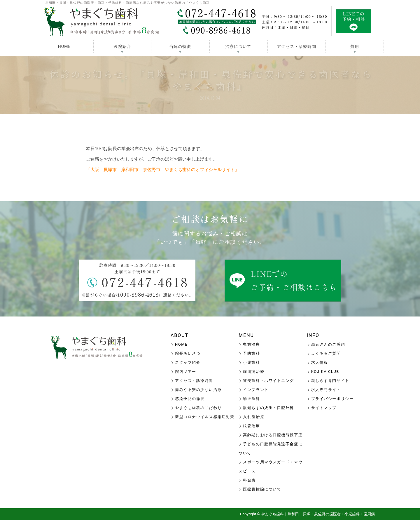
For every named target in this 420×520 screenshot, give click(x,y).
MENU (246, 335)
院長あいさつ (188, 353)
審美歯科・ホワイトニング (268, 381)
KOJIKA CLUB (325, 372)
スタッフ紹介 (188, 362)
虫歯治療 (251, 344)
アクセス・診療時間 (296, 46)
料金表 (249, 480)
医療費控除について (262, 489)
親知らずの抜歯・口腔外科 (268, 408)
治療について (238, 46)
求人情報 (320, 362)
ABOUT (180, 335)
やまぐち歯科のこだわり (198, 408)
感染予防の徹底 (190, 399)
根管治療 (251, 426)
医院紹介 (122, 46)
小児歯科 (251, 362)
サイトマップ (324, 408)
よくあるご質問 (326, 353)
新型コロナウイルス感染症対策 (205, 417)
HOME (64, 46)
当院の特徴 (180, 46)
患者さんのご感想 (328, 344)
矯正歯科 (251, 399)
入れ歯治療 (254, 417)
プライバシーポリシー (332, 399)
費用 (355, 46)
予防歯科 (251, 353)
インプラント (256, 390)
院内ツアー (186, 372)
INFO (313, 335)
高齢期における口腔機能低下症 (273, 435)
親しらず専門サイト (330, 381)
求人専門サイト (326, 390)
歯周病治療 (254, 372)
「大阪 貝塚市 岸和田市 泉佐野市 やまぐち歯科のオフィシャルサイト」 (163, 170)
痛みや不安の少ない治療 (198, 390)
